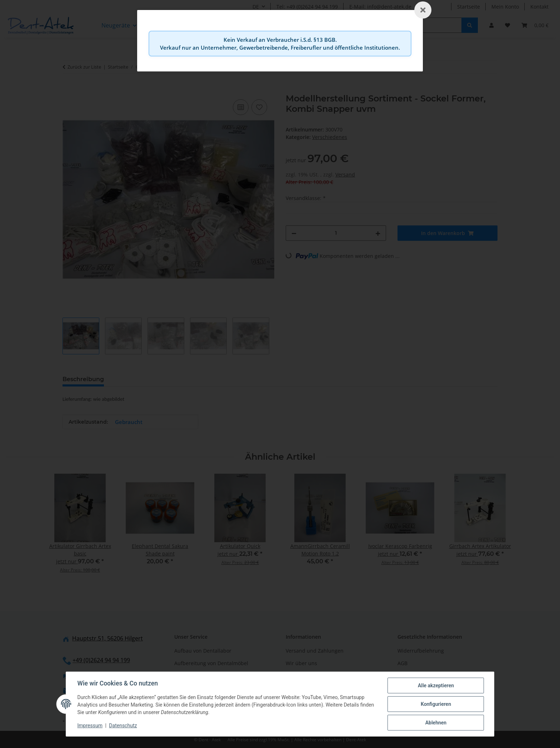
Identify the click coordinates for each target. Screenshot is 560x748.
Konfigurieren (436, 704)
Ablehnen (436, 723)
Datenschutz (123, 726)
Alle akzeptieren (436, 685)
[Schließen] (423, 10)
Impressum (90, 726)
